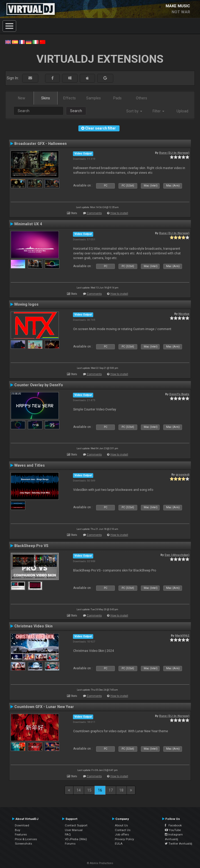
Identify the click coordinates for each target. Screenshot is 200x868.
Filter (158, 111)
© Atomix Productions (100, 863)
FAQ (68, 834)
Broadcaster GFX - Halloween (40, 144)
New (22, 98)
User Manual (74, 830)
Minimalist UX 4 (28, 224)
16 (100, 790)
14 (79, 790)
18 (121, 790)
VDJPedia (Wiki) (76, 839)
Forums (70, 844)
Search (76, 111)
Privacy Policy (124, 839)
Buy (18, 830)
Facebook (173, 825)
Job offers (122, 834)
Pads (117, 98)
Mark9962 (182, 635)
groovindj (182, 474)
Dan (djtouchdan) (177, 555)
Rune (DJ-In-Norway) (174, 153)
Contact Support (76, 825)
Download (22, 825)
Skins (46, 98)
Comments (94, 213)
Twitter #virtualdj (179, 844)
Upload (182, 111)
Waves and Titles (30, 465)
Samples (93, 98)
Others (142, 98)
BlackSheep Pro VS (31, 546)
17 (111, 790)
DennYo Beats (179, 394)
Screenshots (23, 844)
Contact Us (123, 830)
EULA (119, 844)
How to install (119, 213)
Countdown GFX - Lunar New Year (44, 707)
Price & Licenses (26, 839)
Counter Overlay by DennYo (39, 385)
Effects (70, 98)
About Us (121, 825)
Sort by (134, 111)
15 (89, 790)
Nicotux (184, 314)
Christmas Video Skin (33, 626)
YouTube (173, 830)
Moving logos (26, 304)
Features (21, 834)
